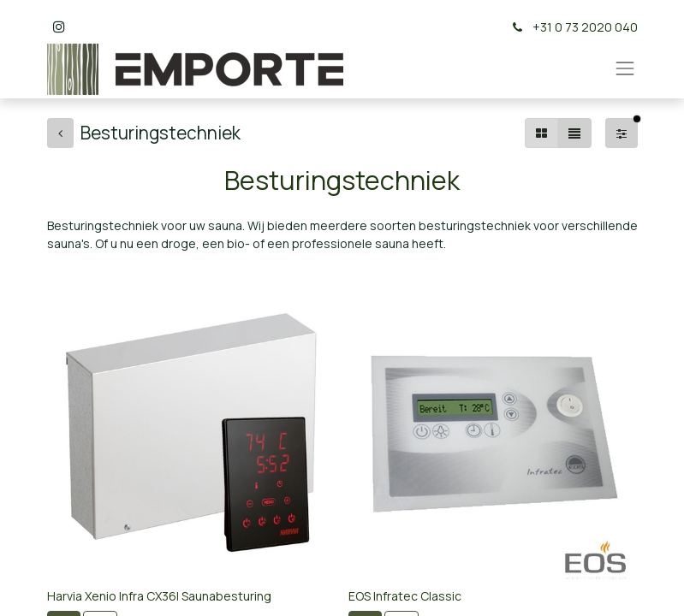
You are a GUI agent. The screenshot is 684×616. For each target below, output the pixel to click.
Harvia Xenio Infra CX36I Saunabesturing (159, 596)
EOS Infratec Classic (405, 596)
